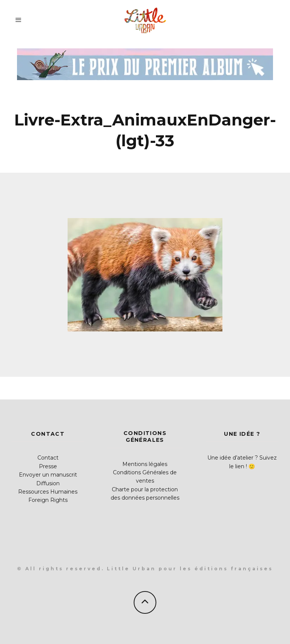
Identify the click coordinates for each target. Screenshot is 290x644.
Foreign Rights (48, 500)
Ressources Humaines (48, 492)
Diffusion (48, 483)
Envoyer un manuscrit (48, 475)
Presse (48, 466)
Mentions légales (145, 464)
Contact (48, 458)
